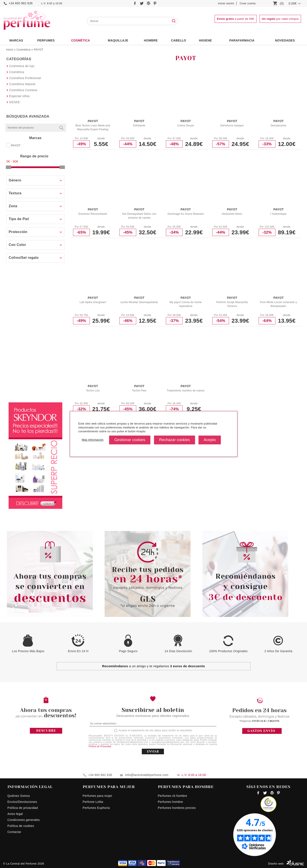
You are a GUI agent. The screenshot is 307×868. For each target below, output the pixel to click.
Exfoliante (139, 126)
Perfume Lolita (93, 802)
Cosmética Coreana (23, 90)
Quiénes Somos (19, 796)
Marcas (16, 40)
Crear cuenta (248, 3)
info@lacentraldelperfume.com (147, 775)
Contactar (14, 832)
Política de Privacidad (100, 746)
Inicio (10, 50)
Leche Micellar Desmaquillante (139, 302)
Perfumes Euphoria (96, 808)
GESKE (15, 102)
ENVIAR (153, 751)
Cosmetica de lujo (22, 66)
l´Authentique (278, 214)
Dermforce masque (232, 126)
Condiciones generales (24, 820)
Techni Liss (93, 391)
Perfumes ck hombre (173, 796)
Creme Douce (186, 126)
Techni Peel (139, 391)
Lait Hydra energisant (93, 302)
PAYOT (38, 50)
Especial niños (20, 96)
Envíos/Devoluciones (22, 802)
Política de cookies (21, 826)
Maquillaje (118, 40)
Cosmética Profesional (25, 78)
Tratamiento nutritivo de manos (186, 391)
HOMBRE (151, 40)
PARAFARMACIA (242, 40)
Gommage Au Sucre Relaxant (186, 214)
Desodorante (278, 126)
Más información (92, 440)
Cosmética (81, 40)
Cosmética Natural (22, 84)
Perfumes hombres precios (177, 808)
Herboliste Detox (232, 214)
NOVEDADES (285, 40)
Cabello (179, 40)
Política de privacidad (23, 808)
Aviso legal (15, 814)
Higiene (205, 40)
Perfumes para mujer (98, 796)
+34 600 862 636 (21, 3)
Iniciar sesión (226, 3)
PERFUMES (46, 40)
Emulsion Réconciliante (93, 214)
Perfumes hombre (170, 802)
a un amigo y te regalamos (153, 666)
